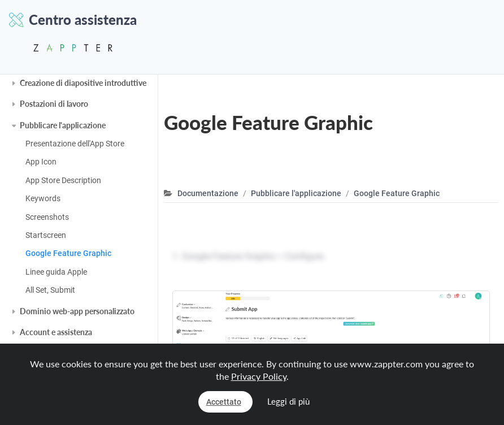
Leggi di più (288, 401)
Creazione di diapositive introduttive (83, 83)
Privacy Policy (259, 376)
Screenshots (47, 217)
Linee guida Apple (56, 272)
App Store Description (63, 180)
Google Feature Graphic (68, 253)
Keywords (43, 198)
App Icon (41, 162)
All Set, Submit (50, 290)
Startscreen (46, 235)
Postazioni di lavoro (54, 104)
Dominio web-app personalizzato (77, 311)
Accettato (224, 402)
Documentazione (208, 193)
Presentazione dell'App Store (75, 144)
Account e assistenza (56, 332)
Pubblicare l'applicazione (63, 125)
